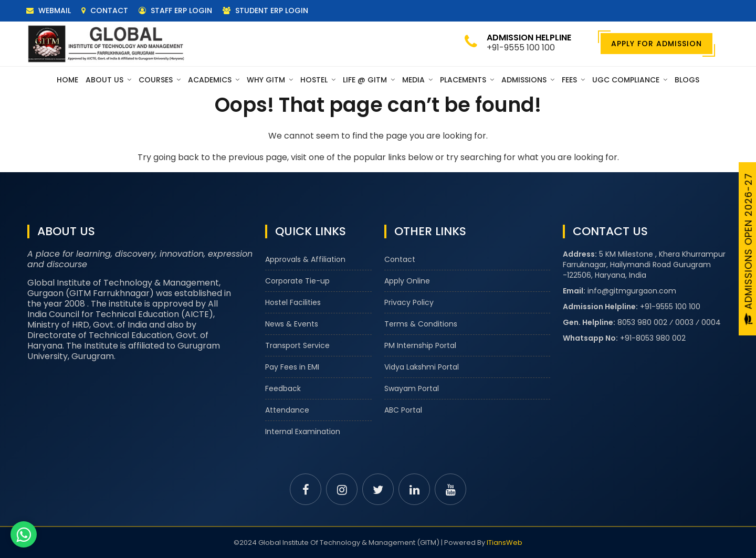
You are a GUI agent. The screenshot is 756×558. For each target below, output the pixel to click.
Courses (160, 80)
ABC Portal (403, 410)
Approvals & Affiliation (305, 259)
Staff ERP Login (175, 10)
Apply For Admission (657, 44)
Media (417, 80)
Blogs (687, 80)
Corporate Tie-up (297, 281)
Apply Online (407, 281)
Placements (467, 80)
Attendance (287, 410)
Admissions (528, 80)
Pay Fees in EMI (292, 367)
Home (67, 80)
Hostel (318, 80)
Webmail (49, 10)
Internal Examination (303, 431)
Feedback (283, 388)
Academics (214, 80)
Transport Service (297, 345)
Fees (573, 80)
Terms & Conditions (421, 324)
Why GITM (270, 80)
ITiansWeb (505, 543)
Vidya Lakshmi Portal (422, 367)
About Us (108, 80)
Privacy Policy (409, 302)
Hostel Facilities (293, 302)
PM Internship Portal (420, 345)
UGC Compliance (630, 80)
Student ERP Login (265, 10)
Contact (105, 10)
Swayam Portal (412, 388)
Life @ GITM (369, 80)
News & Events (292, 324)
